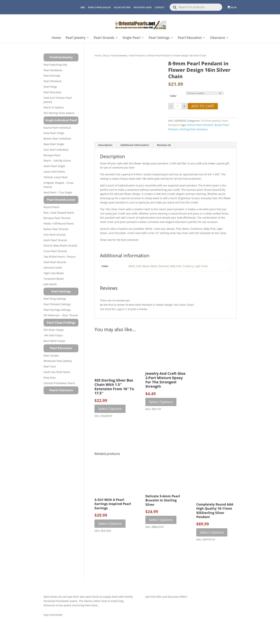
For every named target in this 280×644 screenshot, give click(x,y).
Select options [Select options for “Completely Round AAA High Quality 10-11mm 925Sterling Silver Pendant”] (212, 532)
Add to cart (203, 106)
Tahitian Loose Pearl (56, 177)
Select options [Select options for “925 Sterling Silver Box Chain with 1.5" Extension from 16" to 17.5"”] (110, 409)
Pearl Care (50, 366)
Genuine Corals (53, 268)
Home (56, 38)
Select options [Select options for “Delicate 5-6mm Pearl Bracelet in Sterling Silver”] (161, 520)
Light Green (201, 266)
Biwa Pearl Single (54, 144)
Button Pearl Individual (57, 139)
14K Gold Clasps (53, 335)
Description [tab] (105, 145)
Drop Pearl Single (54, 133)
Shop (106, 55)
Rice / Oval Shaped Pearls (59, 213)
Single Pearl (131, 38)
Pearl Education (190, 38)
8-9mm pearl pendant (200, 125)
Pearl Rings (50, 87)
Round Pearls (52, 207)
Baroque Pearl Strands (57, 218)
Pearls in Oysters (54, 107)
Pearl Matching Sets (55, 65)
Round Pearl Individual (57, 128)
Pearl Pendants (137, 55)
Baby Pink (176, 266)
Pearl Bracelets (52, 92)
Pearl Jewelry (76, 38)
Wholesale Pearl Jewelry (58, 361)
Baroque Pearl (52, 155)
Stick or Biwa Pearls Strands (60, 246)
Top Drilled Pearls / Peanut (60, 257)
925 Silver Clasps (54, 330)
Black (154, 266)
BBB (83, 7)
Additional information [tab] (135, 145)
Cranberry (188, 266)
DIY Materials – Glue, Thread (61, 315)
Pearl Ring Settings (55, 299)
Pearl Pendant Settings (57, 304)
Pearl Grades (51, 356)
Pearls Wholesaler (99, 7)
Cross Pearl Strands (55, 251)
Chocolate (163, 266)
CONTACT (160, 7)
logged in (122, 309)
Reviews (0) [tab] (164, 145)
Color (173, 96)
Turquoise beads (54, 279)
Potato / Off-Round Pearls (59, 224)
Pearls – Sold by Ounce (57, 161)
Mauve (146, 266)
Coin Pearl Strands (55, 235)
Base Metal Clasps (54, 341)
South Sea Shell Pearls (57, 372)
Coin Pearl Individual (56, 150)
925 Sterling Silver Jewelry (59, 113)
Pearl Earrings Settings (57, 310)
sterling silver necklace (194, 129)
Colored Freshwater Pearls (59, 383)
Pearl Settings (159, 38)
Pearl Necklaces (53, 70)
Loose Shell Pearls (54, 172)
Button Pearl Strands (56, 229)
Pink (138, 266)
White (132, 266)
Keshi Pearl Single (54, 166)
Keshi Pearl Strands (55, 240)
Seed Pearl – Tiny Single (58, 192)
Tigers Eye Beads (54, 273)
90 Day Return (122, 7)
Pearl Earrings (52, 76)
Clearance (217, 38)
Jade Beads (50, 284)
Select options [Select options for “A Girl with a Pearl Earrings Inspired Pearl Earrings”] (110, 524)
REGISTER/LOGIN (142, 7)
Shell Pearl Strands (55, 262)
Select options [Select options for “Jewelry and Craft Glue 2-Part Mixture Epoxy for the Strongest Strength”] (161, 402)
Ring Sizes (50, 378)
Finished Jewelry (119, 55)
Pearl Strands (104, 38)
